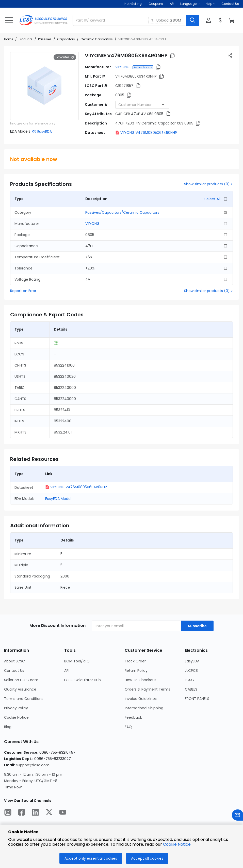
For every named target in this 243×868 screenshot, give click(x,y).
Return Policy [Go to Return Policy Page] (136, 671)
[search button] (193, 20)
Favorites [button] (65, 57)
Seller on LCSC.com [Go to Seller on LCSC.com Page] (21, 680)
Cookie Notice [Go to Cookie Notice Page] (16, 717)
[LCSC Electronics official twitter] (49, 813)
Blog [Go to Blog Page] (8, 727)
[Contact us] (237, 816)
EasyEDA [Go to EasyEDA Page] (192, 661)
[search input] (130, 20)
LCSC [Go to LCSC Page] (189, 680)
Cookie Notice (177, 844)
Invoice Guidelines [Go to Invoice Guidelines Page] (141, 699)
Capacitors (66, 39)
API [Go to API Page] (67, 671)
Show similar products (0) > (208, 184)
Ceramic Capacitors (97, 39)
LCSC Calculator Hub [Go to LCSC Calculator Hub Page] (83, 680)
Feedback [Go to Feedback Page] (133, 717)
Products (26, 39)
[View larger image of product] (44, 86)
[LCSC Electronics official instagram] (8, 813)
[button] (190, 4)
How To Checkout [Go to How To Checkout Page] (140, 680)
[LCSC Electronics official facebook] (22, 813)
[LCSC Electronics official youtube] (63, 813)
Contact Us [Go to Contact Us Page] (14, 671)
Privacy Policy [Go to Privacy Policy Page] (16, 708)
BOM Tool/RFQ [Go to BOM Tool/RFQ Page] (77, 661)
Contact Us (230, 4)
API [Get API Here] (172, 4)
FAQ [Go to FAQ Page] (128, 727)
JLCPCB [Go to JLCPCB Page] (191, 671)
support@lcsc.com (33, 765)
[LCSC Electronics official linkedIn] (35, 813)
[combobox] (142, 105)
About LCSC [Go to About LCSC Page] (14, 661)
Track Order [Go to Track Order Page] (135, 661)
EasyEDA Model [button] (58, 499)
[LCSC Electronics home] (43, 20)
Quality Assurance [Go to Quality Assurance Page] (20, 689)
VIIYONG (123, 67)
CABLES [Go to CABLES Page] (191, 689)
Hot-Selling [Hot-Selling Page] (133, 4)
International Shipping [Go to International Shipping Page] (144, 708)
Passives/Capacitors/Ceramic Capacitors (122, 212)
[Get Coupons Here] (156, 4)
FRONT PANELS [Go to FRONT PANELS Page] (197, 699)
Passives (45, 39)
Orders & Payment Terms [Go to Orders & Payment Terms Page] (147, 689)
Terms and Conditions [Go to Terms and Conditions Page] (24, 699)
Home (9, 39)
